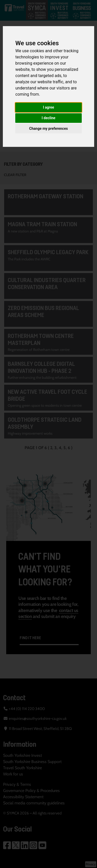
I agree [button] (48, 107)
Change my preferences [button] (48, 129)
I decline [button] (48, 118)
